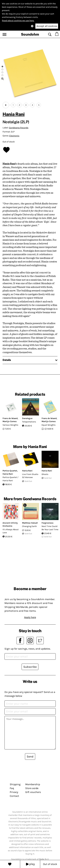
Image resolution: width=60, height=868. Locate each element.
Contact (14, 796)
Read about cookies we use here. (18, 21)
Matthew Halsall (30, 523)
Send (30, 757)
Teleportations (29, 422)
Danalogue (27, 418)
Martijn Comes (10, 421)
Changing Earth (29, 526)
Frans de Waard (10, 418)
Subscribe (30, 667)
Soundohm (30, 34)
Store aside (32, 788)
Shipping (15, 784)
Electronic (14, 136)
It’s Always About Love (11, 531)
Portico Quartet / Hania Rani (10, 479)
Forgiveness (48, 523)
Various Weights (10, 425)
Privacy (14, 792)
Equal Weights (49, 425)
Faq (12, 788)
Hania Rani (14, 114)
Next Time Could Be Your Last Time (50, 528)
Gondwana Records (19, 128)
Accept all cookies (47, 26)
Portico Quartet (10, 471)
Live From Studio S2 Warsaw (30, 476)
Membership (33, 784)
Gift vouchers (33, 792)
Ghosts (45, 474)
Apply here (30, 617)
